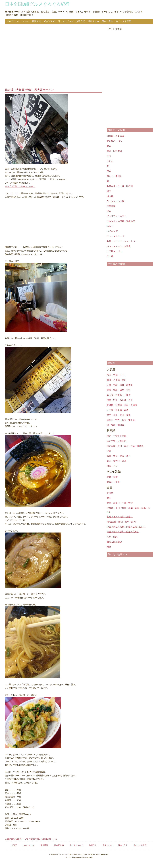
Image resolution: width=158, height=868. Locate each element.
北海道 (110, 493)
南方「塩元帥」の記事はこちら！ (20, 186)
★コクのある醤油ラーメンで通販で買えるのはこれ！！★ (31, 839)
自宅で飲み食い (114, 542)
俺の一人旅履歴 (123, 21)
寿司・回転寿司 (114, 151)
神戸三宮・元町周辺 (116, 441)
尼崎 (109, 451)
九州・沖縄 (112, 537)
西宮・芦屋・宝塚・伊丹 (119, 456)
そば (109, 156)
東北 (109, 498)
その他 (110, 256)
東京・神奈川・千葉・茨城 (120, 503)
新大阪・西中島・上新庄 (119, 395)
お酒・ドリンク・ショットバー (122, 241)
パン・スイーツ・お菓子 (119, 246)
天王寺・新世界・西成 (118, 410)
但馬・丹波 (112, 466)
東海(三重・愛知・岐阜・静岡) (122, 522)
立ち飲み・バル (114, 141)
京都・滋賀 (112, 477)
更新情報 (36, 21)
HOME (10, 21)
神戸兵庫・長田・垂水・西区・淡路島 (125, 446)
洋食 (109, 211)
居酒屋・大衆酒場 (115, 136)
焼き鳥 (110, 196)
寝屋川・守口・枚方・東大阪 (121, 420)
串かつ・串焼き (114, 176)
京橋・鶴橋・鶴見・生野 (119, 390)
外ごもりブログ (66, 21)
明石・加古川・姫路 (116, 461)
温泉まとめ (93, 21)
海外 (109, 547)
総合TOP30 (49, 21)
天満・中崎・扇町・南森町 (120, 385)
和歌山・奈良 (113, 482)
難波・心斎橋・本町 (116, 380)
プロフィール (23, 21)
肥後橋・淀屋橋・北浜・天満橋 (122, 405)
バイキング (112, 231)
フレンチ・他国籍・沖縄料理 (121, 221)
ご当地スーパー (114, 251)
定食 (109, 171)
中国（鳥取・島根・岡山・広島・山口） (126, 527)
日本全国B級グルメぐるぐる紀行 (37, 4)
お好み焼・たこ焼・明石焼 (120, 186)
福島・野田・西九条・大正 (120, 400)
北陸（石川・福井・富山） (120, 517)
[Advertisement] (54, 56)
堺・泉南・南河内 (115, 425)
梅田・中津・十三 (115, 375)
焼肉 (109, 191)
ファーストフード (115, 236)
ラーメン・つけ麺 (115, 201)
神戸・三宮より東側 (116, 436)
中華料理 (111, 206)
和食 (109, 146)
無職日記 (81, 21)
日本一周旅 (107, 21)
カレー (110, 226)
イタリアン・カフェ (116, 216)
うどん (110, 161)
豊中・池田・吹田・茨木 (119, 415)
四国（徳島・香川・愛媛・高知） (123, 532)
